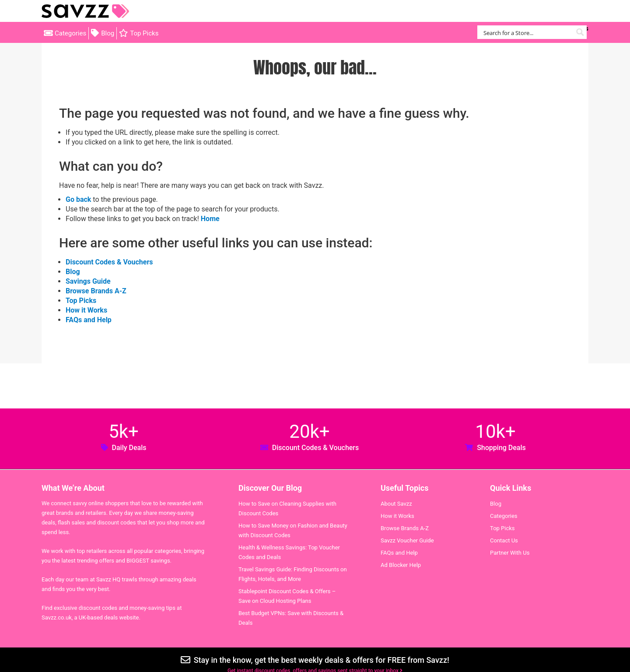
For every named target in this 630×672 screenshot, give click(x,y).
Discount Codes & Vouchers (109, 262)
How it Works (86, 310)
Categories (70, 33)
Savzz (85, 11)
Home (210, 219)
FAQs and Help (89, 320)
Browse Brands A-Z (96, 291)
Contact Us (504, 540)
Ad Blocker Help (401, 565)
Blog (108, 33)
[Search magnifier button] (580, 32)
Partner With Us (510, 553)
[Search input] (527, 32)
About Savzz (396, 504)
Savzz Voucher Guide (407, 540)
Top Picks (144, 33)
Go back (78, 199)
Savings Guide (88, 281)
